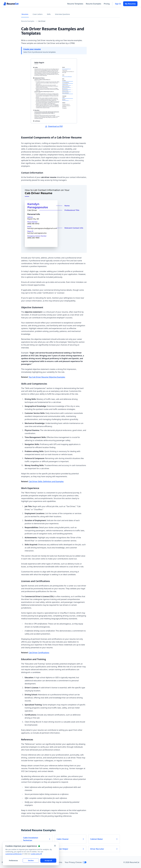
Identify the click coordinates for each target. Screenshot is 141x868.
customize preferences (14, 854)
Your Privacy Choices (76, 862)
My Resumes (130, 4)
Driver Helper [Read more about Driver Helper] (70, 849)
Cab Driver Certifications (39, 653)
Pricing (107, 4)
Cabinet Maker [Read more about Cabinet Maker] (104, 839)
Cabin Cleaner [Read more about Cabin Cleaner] (70, 839)
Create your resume (32, 49)
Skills (49, 14)
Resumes (25, 14)
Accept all (48, 860)
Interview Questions (62, 14)
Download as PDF (54, 126)
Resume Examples (93, 4)
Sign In (118, 4)
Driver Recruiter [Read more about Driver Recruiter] (104, 849)
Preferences (13, 860)
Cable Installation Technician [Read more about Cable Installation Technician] (37, 839)
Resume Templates (75, 4)
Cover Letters (38, 14)
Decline (31, 860)
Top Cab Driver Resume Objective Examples (47, 377)
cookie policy (36, 854)
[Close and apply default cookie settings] (55, 846)
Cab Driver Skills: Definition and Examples (46, 481)
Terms (60, 862)
